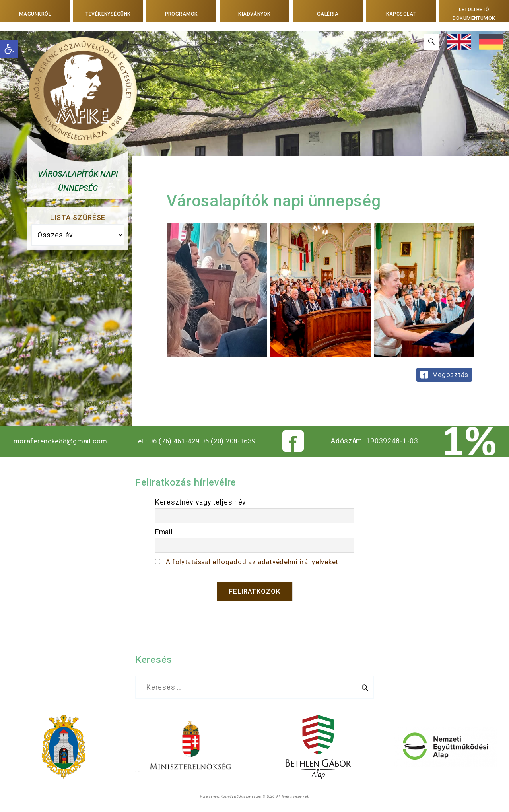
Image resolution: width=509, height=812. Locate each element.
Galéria (328, 14)
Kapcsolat (401, 14)
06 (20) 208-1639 (233, 441)
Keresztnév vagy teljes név (201, 502)
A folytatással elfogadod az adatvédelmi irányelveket (255, 562)
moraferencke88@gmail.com (60, 441)
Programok (181, 14)
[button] (9, 49)
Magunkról (35, 14)
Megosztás (450, 375)
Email (164, 532)
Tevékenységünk (108, 14)
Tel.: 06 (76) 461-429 (167, 441)
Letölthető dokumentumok (474, 14)
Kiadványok (254, 14)
